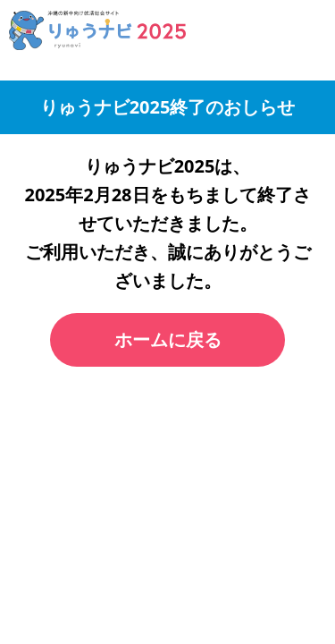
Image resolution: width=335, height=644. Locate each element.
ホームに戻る (168, 339)
